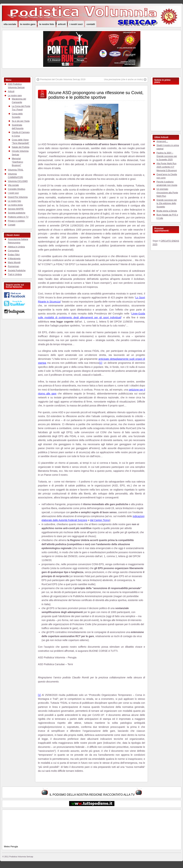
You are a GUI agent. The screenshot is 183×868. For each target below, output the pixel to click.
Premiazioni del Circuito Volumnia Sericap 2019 (63, 79)
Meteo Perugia (11, 847)
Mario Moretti (14, 262)
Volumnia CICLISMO (18, 181)
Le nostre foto (47, 24)
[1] (101, 363)
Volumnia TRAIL (16, 170)
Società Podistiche (17, 271)
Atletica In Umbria (16, 247)
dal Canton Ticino (100, 520)
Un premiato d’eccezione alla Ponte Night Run (167, 192)
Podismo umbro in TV (18, 217)
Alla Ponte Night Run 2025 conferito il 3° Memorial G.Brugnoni (167, 167)
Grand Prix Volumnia (18, 197)
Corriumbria (14, 251)
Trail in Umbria (15, 274)
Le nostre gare (28, 24)
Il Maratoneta (14, 259)
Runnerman (14, 266)
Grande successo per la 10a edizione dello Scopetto (167, 203)
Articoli (62, 24)
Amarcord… (162, 141)
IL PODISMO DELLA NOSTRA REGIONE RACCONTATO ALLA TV (92, 795)
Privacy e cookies (16, 221)
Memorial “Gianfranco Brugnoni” (17, 162)
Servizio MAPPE (16, 209)
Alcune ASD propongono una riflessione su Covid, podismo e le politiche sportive (96, 95)
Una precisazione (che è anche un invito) (123, 79)
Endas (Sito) (14, 255)
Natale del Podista (21, 147)
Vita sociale (10, 24)
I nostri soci (76, 24)
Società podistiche (17, 213)
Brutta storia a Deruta (167, 211)
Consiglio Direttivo (17, 189)
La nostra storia (15, 205)
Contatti (91, 24)
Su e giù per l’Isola (21, 121)
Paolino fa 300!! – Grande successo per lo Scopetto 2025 (167, 156)
